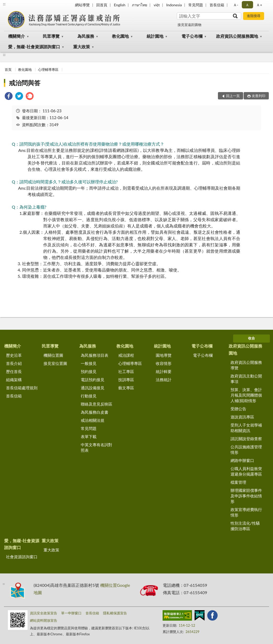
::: (4, 4)
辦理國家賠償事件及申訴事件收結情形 (246, 496)
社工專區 (126, 371)
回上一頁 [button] (233, 96)
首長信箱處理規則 (22, 388)
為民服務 (86, 36)
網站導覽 (82, 5)
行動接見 (89, 396)
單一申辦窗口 (71, 613)
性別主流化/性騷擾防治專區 (245, 526)
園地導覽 (164, 355)
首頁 (8, 70)
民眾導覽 (51, 36)
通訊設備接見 (93, 388)
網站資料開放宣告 (44, 620)
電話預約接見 (93, 380)
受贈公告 (238, 409)
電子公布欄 (192, 36)
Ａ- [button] (236, 5)
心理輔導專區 (48, 70)
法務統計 (164, 380)
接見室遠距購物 (189, 25)
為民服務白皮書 (95, 412)
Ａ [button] (247, 5)
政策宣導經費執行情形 (246, 512)
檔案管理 (238, 482)
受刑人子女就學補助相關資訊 (246, 428)
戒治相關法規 (93, 420)
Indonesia (174, 5)
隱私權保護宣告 (115, 613)
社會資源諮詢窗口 (22, 557)
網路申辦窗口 (242, 460)
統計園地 (155, 36)
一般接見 (89, 363)
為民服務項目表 (95, 355)
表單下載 (89, 437)
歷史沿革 (14, 355)
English (120, 5)
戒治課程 (126, 355)
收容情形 (164, 363)
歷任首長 (14, 371)
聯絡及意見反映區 (97, 404)
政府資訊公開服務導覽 (246, 365)
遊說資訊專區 (242, 417)
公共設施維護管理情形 (246, 449)
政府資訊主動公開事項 (246, 379)
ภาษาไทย (140, 5)
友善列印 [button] (259, 96)
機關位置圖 (53, 355)
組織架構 (14, 380)
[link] (9, 97)
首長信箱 (217, 5)
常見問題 (196, 5)
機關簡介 (17, 36)
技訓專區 (126, 380)
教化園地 (120, 36)
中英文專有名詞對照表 (97, 447)
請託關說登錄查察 (246, 439)
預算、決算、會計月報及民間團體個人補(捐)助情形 (246, 395)
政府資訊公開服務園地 (237, 36)
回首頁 (102, 5)
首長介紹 (14, 363)
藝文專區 (126, 388)
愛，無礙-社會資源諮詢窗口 (34, 47)
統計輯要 (164, 371)
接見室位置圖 (55, 363)
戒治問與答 (25, 83)
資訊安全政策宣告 (44, 613)
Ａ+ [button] (259, 5)
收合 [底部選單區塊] (251, 338)
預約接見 (89, 371)
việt (157, 5)
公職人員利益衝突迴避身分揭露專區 (246, 471)
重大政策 (82, 47)
